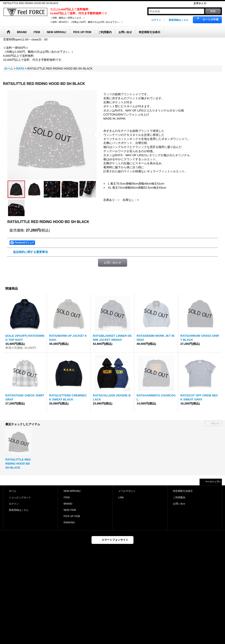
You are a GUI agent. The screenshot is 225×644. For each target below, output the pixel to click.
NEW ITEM (70, 510)
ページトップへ (213, 482)
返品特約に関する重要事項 (30, 252)
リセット (215, 423)
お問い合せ (179, 504)
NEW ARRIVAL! (72, 491)
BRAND (68, 504)
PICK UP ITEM (72, 516)
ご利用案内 (179, 497)
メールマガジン (127, 491)
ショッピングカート (20, 497)
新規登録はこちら (179, 20)
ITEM (67, 497)
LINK (121, 497)
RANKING (69, 522)
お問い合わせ (112, 263)
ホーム (13, 491)
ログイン (156, 20)
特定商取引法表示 (183, 491)
